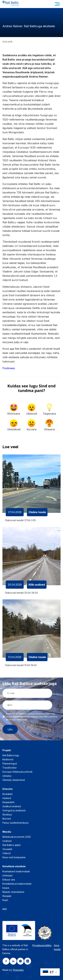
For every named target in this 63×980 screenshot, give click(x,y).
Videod (6, 853)
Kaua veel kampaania (14, 857)
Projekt (7, 750)
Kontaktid (7, 794)
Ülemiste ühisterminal (14, 780)
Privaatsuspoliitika (42, 945)
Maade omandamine (13, 892)
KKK (5, 909)
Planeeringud (10, 764)
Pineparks (18, 970)
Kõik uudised (37, 585)
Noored (7, 819)
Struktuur (7, 815)
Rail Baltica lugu (11, 755)
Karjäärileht (8, 802)
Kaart (5, 900)
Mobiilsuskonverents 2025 (17, 837)
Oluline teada (37, 512)
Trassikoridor (10, 768)
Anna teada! (57, 947)
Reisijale (7, 896)
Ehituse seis (9, 880)
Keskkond (8, 759)
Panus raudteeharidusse (16, 823)
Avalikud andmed (12, 806)
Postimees (9, 368)
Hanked (7, 798)
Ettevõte (8, 789)
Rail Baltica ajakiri (12, 845)
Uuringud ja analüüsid (14, 810)
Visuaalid (7, 849)
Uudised (7, 841)
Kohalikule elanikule (14, 866)
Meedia (7, 832)
